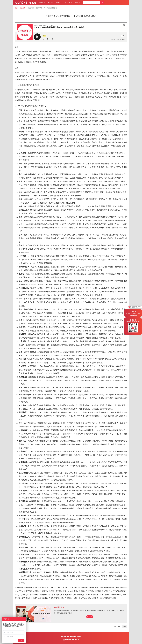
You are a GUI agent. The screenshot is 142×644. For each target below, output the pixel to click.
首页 (16, 8)
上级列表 (22, 8)
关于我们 (50, 2)
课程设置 (59, 2)
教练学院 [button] (68, 2)
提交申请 (90, 617)
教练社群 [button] (78, 2)
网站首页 (42, 2)
